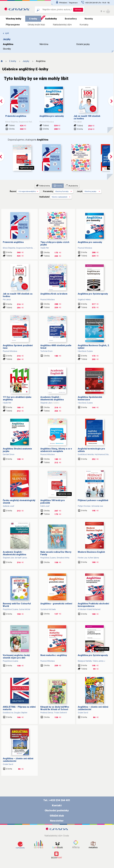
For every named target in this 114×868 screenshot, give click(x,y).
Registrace (73, 3)
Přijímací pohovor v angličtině (93, 500)
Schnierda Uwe (97, 506)
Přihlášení (63, 3)
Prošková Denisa (47, 713)
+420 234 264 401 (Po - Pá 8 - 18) (97, 3)
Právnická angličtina (16, 116)
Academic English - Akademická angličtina (52, 398)
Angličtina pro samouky (52, 116)
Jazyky (26, 61)
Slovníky (7, 49)
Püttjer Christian (84, 506)
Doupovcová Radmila (24, 248)
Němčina (44, 44)
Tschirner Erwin (46, 351)
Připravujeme (13, 25)
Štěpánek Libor (46, 403)
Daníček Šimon (9, 454)
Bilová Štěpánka (9, 248)
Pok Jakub (7, 300)
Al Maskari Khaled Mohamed (89, 609)
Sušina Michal (25, 609)
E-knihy (33, 19)
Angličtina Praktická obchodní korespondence (93, 605)
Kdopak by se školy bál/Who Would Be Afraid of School (55, 708)
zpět (6, 33)
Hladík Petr (45, 248)
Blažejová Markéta (85, 661)
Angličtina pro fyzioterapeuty (93, 294)
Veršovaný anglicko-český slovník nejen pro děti (16, 657)
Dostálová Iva (8, 713)
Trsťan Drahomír (60, 713)
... (34, 248)
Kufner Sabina (93, 558)
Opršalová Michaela (48, 609)
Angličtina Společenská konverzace (90, 398)
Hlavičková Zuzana (85, 351)
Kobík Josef (45, 506)
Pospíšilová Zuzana (48, 558)
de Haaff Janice (21, 558)
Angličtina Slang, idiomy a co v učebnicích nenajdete (56, 450)
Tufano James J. (99, 661)
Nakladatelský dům (62, 25)
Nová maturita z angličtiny (54, 655)
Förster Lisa (82, 558)
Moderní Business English (91, 552)
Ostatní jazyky (83, 44)
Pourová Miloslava (85, 248)
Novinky (89, 19)
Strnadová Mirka (63, 558)
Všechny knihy (14, 19)
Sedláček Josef (8, 506)
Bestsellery (71, 19)
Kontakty (84, 25)
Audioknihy (51, 19)
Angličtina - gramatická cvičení (56, 604)
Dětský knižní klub (36, 25)
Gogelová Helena (84, 300)
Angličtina (8, 44)
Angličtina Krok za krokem (54, 294)
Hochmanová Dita (102, 454)
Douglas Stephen (21, 713)
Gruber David (83, 713)
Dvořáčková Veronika (86, 454)
